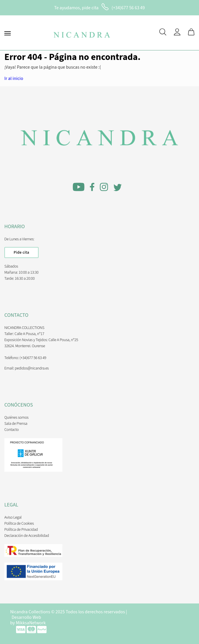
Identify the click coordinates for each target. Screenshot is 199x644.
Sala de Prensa (16, 424)
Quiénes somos (16, 418)
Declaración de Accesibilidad (27, 536)
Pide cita (21, 253)
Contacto (11, 430)
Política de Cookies (19, 524)
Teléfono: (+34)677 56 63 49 (25, 358)
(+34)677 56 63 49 (128, 8)
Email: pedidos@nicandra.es (27, 368)
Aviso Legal (13, 517)
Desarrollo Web (26, 618)
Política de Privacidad (21, 530)
